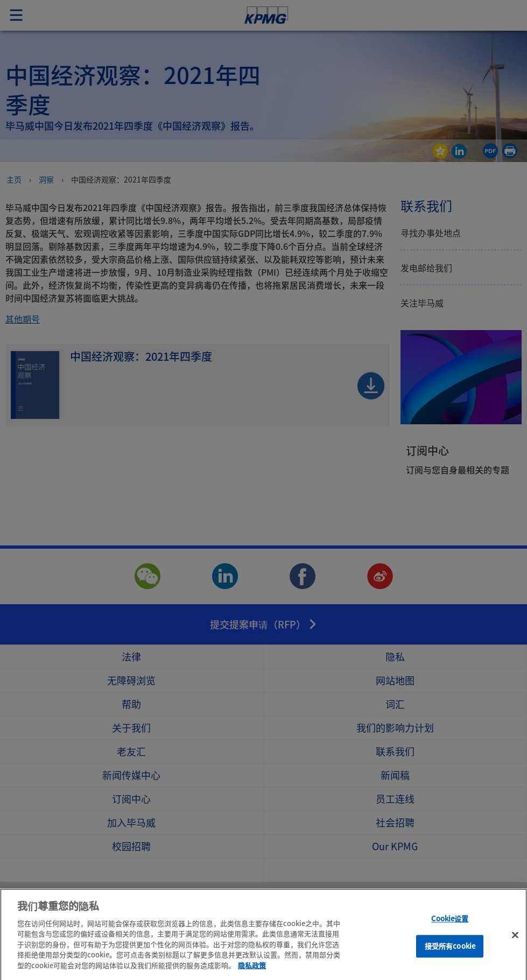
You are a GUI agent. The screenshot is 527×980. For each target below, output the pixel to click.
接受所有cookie (450, 960)
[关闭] (515, 949)
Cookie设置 (450, 933)
